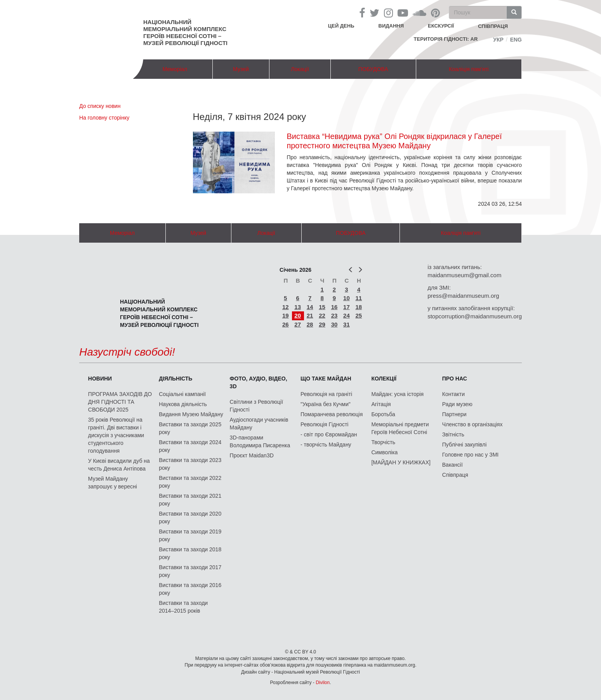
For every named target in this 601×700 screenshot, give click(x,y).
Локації (300, 69)
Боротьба (383, 414)
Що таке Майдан (326, 379)
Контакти (453, 394)
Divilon (323, 683)
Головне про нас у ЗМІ (470, 455)
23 (334, 315)
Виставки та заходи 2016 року (190, 589)
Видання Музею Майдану (191, 414)
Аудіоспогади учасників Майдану (259, 424)
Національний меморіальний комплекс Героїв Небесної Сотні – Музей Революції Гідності (185, 32)
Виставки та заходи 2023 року (190, 464)
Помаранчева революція (332, 414)
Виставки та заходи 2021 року (190, 500)
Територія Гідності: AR (446, 39)
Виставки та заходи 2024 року (190, 446)
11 (359, 298)
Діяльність (175, 379)
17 (347, 307)
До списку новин (100, 106)
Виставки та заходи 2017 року (190, 571)
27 (298, 324)
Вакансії (452, 465)
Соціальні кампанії (182, 394)
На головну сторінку (104, 118)
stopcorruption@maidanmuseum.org (475, 316)
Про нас (455, 379)
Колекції (384, 379)
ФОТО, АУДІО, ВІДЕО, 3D (259, 382)
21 (310, 315)
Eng (516, 40)
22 (322, 315)
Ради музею (457, 404)
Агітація (381, 404)
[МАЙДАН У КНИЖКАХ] (401, 462)
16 (334, 307)
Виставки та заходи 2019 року (190, 535)
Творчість (383, 442)
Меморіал (175, 69)
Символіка (384, 452)
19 (286, 315)
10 (347, 298)
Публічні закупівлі (465, 445)
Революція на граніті (326, 394)
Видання (391, 26)
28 (310, 324)
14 (310, 307)
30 (334, 324)
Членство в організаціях (472, 424)
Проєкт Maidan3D (252, 455)
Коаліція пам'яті (469, 69)
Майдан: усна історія (397, 394)
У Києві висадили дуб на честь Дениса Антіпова (119, 465)
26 (286, 324)
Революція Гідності (324, 424)
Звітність (453, 434)
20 (298, 315)
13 (298, 307)
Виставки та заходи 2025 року (190, 428)
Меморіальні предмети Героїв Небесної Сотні (400, 428)
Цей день (347, 25)
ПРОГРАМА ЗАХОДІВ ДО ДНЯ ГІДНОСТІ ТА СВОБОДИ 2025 (120, 402)
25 (359, 315)
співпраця (493, 26)
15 (322, 307)
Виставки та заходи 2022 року (190, 482)
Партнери (454, 414)
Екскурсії (441, 26)
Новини (100, 379)
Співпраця (455, 475)
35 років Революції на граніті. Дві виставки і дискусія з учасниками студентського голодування (116, 435)
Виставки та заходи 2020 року (190, 518)
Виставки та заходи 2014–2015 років (183, 607)
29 (322, 324)
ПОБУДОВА (373, 69)
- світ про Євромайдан (329, 434)
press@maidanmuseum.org (463, 296)
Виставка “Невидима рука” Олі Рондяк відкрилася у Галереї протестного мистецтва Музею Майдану (394, 141)
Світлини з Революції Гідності (256, 406)
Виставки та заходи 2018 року (190, 553)
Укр (498, 40)
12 (286, 307)
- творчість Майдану (326, 445)
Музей (241, 69)
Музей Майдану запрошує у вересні (113, 483)
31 (347, 324)
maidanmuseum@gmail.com (464, 275)
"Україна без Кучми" (326, 404)
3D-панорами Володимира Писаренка (260, 441)
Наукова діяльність (183, 404)
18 (359, 307)
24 (347, 315)
